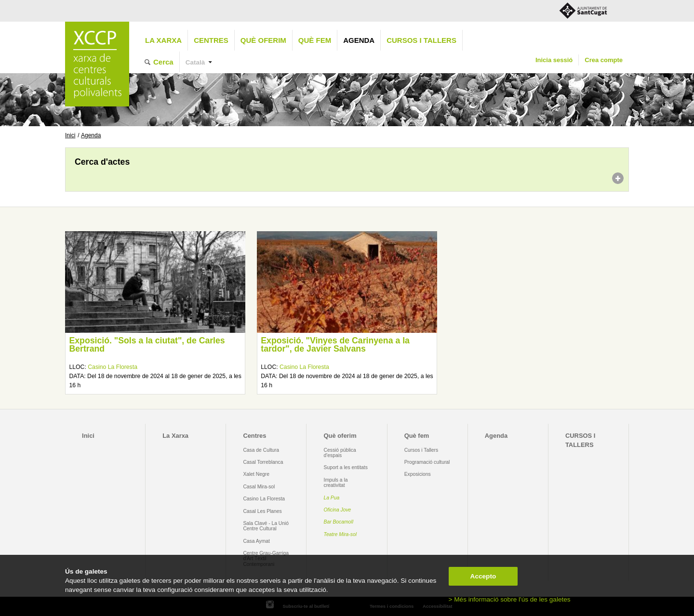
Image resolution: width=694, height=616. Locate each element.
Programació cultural (427, 462)
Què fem (315, 40)
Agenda (359, 40)
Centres (211, 40)
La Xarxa (163, 40)
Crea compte (604, 60)
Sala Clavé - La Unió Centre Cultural (266, 526)
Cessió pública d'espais (340, 453)
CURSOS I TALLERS (421, 40)
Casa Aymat (256, 541)
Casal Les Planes (262, 511)
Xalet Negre (256, 474)
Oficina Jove (338, 510)
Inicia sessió (554, 60)
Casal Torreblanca (263, 462)
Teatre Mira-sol (340, 534)
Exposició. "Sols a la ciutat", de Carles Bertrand (147, 345)
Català (195, 62)
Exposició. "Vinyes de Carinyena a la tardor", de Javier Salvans (335, 345)
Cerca (163, 62)
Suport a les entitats (346, 467)
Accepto (483, 576)
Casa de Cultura (261, 450)
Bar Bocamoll (339, 522)
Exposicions (418, 474)
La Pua (332, 498)
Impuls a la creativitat (336, 483)
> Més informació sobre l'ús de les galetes (510, 599)
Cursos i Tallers (421, 450)
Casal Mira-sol (259, 487)
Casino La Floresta (113, 367)
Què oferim (263, 40)
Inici (70, 135)
